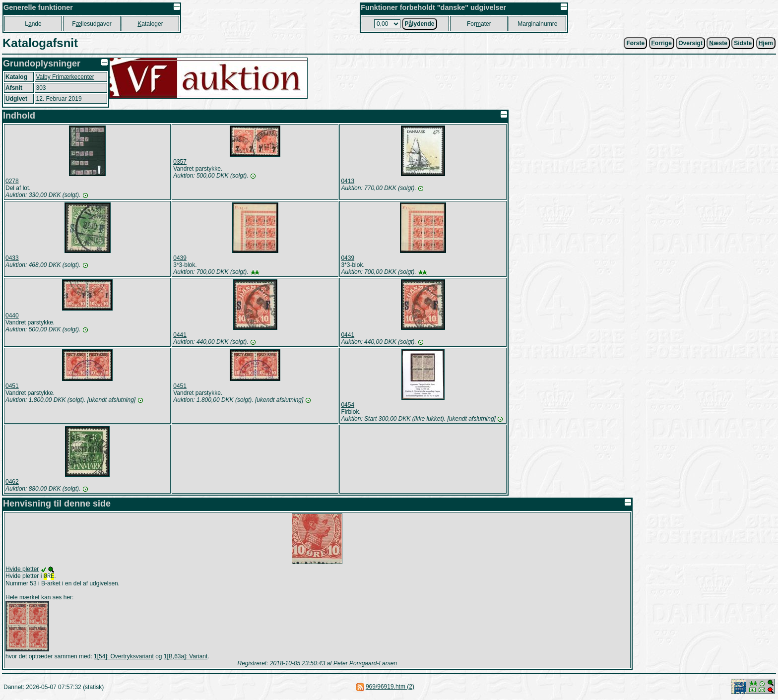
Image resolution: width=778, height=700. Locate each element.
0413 (348, 181)
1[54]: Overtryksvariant (124, 657)
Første (635, 43)
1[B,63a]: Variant (186, 657)
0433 (12, 258)
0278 (12, 181)
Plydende (419, 24)
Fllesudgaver (92, 24)
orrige (662, 43)
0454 (348, 405)
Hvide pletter (22, 569)
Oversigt (690, 43)
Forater (479, 24)
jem (766, 43)
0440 (12, 316)
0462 (12, 482)
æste (718, 43)
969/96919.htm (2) (390, 688)
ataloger (150, 24)
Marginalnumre (537, 24)
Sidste (743, 43)
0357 (180, 162)
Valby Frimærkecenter (65, 77)
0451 (12, 386)
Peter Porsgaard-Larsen (365, 664)
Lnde (33, 24)
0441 (180, 335)
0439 (180, 258)
